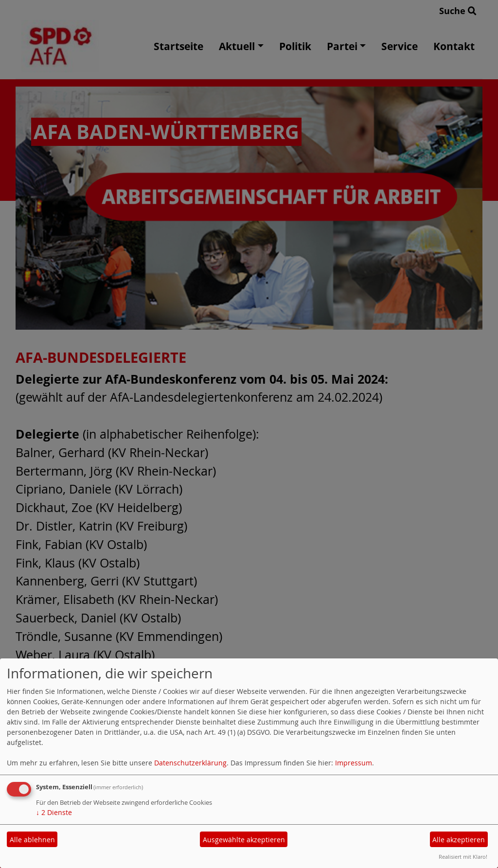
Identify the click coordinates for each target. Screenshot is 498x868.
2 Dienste (54, 812)
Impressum (354, 763)
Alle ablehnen (32, 840)
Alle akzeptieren (459, 840)
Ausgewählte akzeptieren (244, 840)
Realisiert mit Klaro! (463, 857)
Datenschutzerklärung (190, 763)
